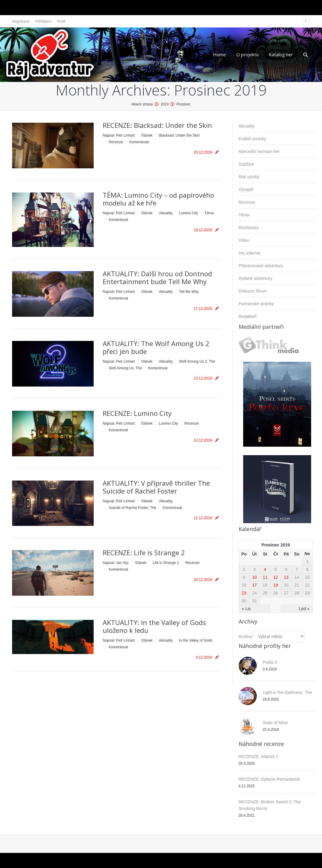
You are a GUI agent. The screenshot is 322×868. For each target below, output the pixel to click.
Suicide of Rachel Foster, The (132, 508)
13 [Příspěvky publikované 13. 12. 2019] (286, 577)
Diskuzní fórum (253, 291)
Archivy (246, 636)
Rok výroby (249, 177)
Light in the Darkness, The (287, 692)
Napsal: (119, 135)
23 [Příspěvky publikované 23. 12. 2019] (244, 593)
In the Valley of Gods (196, 640)
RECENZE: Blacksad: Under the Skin (157, 125)
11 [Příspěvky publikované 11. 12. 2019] (265, 577)
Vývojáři (246, 189)
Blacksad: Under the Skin (179, 135)
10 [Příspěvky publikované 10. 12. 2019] (255, 577)
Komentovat (139, 142)
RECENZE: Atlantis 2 (259, 756)
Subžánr (246, 164)
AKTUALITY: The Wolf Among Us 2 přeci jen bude (156, 347)
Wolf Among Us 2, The (197, 361)
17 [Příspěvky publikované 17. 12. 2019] (255, 585)
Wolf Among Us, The (125, 368)
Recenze (116, 142)
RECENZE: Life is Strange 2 (144, 552)
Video (244, 240)
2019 (165, 104)
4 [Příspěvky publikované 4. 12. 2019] (265, 569)
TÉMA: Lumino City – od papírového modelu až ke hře (158, 199)
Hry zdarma (250, 253)
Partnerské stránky (256, 304)
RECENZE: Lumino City (137, 413)
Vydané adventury (256, 278)
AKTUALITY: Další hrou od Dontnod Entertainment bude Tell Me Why (157, 277)
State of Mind (275, 723)
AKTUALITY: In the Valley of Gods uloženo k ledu (154, 626)
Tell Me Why (189, 292)
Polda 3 (270, 662)
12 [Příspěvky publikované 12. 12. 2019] (276, 577)
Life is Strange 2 (166, 563)
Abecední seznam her (259, 151)
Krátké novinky (253, 139)
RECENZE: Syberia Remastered (269, 779)
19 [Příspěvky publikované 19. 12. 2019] (276, 585)
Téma (209, 213)
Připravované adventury (261, 266)
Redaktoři (248, 316)
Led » (304, 609)
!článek (147, 135)
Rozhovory (249, 228)
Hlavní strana (142, 104)
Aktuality (166, 213)
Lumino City (188, 213)
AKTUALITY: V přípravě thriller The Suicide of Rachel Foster (156, 487)
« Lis (246, 609)
